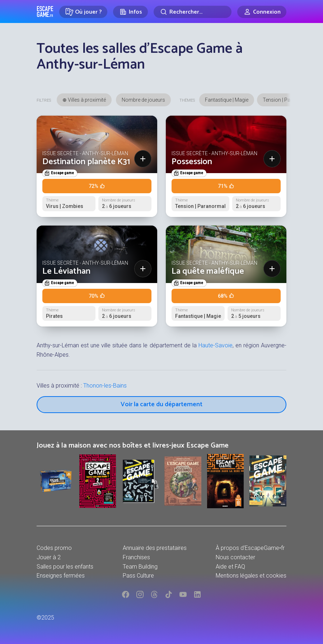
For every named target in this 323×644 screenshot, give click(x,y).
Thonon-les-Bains (105, 386)
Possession (192, 162)
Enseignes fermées (61, 576)
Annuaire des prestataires (155, 548)
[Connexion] (262, 12)
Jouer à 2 (49, 557)
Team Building (140, 567)
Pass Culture (138, 576)
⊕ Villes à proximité (84, 100)
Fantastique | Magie (227, 100)
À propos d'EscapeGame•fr (250, 548)
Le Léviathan (66, 271)
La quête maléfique (208, 271)
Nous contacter (235, 557)
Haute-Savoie (216, 345)
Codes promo (54, 548)
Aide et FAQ (230, 567)
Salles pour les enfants (65, 567)
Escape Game (45, 11)
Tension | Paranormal (287, 100)
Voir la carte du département (161, 404)
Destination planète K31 (86, 162)
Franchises (136, 557)
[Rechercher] (193, 12)
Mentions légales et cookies (251, 576)
